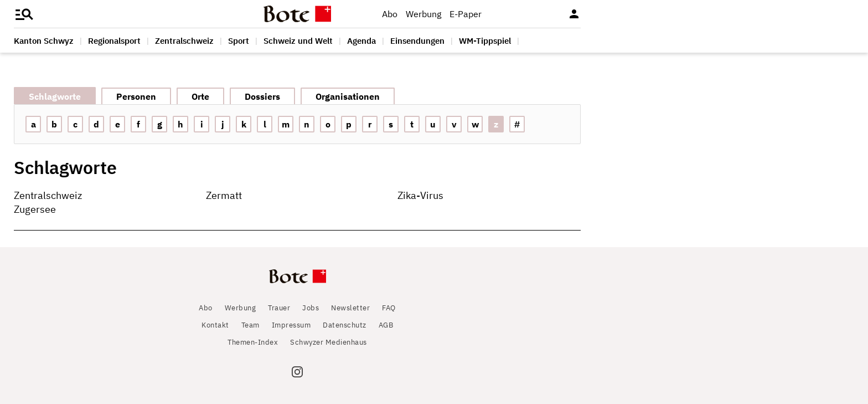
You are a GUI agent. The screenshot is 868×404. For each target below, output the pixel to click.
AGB (386, 325)
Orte (200, 96)
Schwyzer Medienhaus (329, 342)
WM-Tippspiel (485, 41)
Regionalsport (114, 41)
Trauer (279, 308)
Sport (239, 41)
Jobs (311, 308)
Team (250, 325)
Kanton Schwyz (44, 41)
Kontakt (215, 325)
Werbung (423, 14)
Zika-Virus (420, 195)
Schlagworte (55, 96)
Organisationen (348, 96)
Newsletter (350, 308)
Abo (390, 14)
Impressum (291, 325)
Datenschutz (345, 325)
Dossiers (262, 96)
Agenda (361, 41)
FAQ (389, 308)
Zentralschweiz (184, 41)
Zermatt (224, 195)
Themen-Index (253, 342)
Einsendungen (417, 41)
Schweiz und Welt (298, 41)
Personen (136, 96)
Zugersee (35, 209)
